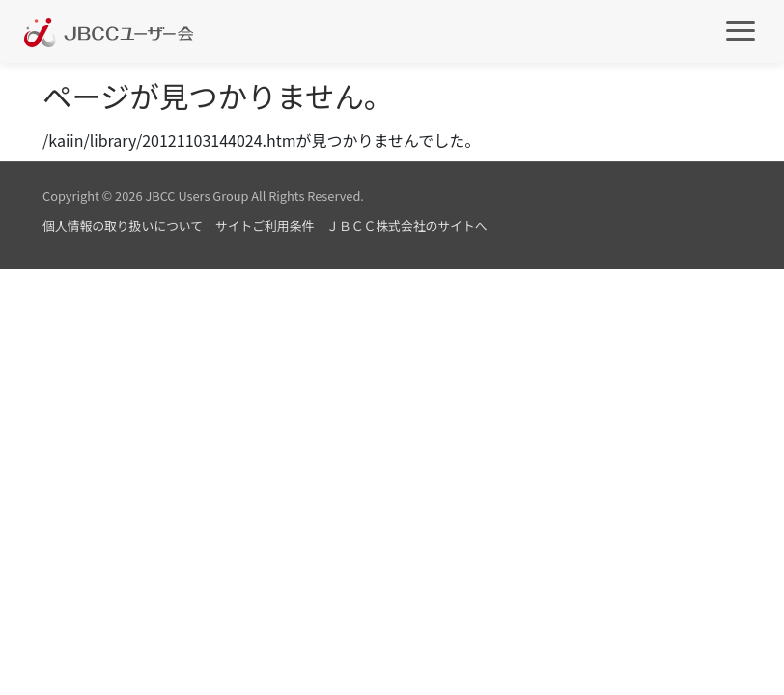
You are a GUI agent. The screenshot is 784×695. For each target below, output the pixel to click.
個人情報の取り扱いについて (123, 225)
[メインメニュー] (741, 30)
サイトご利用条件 (265, 225)
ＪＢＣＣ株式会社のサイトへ (406, 225)
